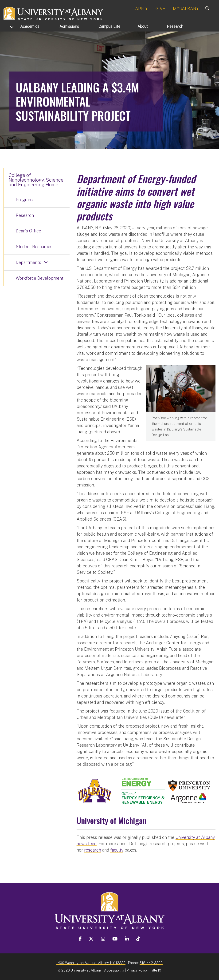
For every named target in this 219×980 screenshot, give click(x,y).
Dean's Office (28, 231)
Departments (28, 262)
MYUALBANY (186, 9)
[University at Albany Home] (54, 13)
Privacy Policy (137, 970)
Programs (25, 200)
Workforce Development (40, 278)
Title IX (156, 970)
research (93, 850)
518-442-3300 (151, 963)
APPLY (141, 9)
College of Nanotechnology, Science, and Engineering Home (37, 180)
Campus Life (109, 26)
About (143, 26)
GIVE (160, 9)
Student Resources (34, 247)
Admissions (69, 26)
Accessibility (114, 970)
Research (175, 26)
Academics (30, 26)
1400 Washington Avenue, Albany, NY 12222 (91, 963)
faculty (117, 850)
